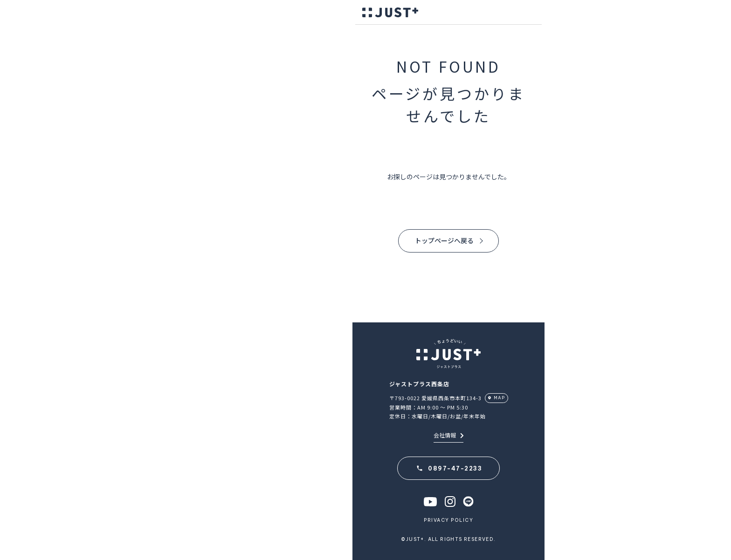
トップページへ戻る (444, 240)
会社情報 (448, 435)
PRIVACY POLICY (448, 520)
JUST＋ (390, 12)
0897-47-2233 (455, 468)
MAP (499, 398)
